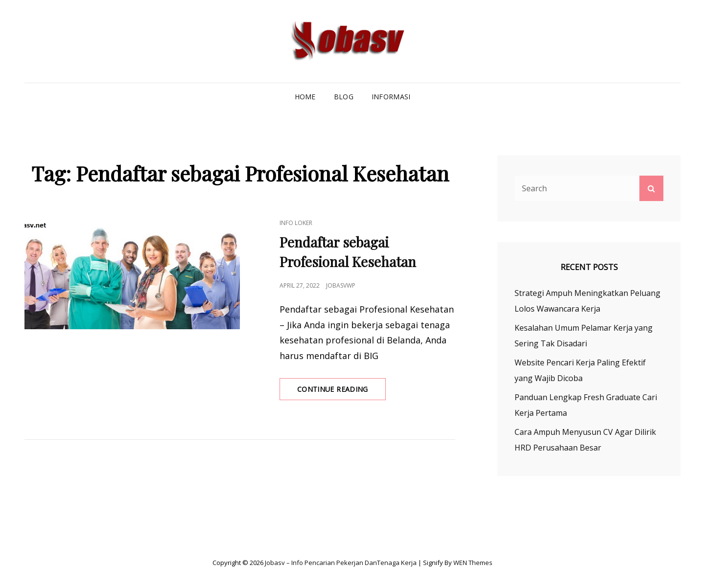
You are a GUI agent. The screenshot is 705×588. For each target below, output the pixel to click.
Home (305, 97)
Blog (344, 97)
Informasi (391, 97)
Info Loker (296, 223)
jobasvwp (341, 285)
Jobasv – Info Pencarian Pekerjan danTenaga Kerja (341, 563)
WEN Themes (473, 563)
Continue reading (341, 392)
